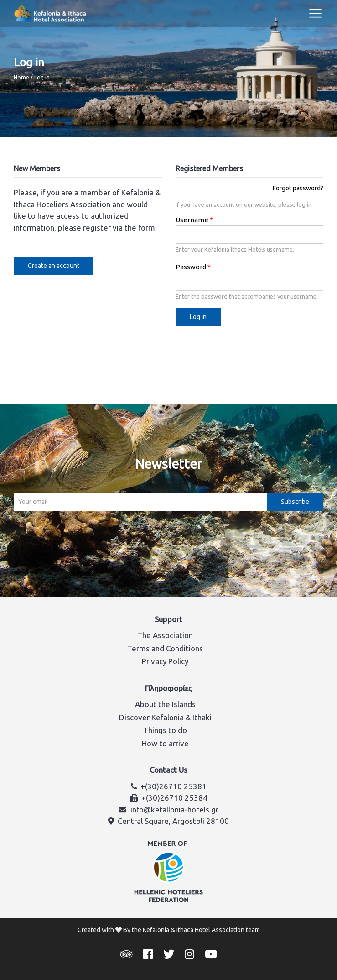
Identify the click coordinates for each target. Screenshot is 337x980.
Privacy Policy (165, 661)
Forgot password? (298, 188)
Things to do (165, 730)
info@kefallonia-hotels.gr (174, 810)
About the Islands (165, 704)
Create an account (54, 266)
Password (191, 267)
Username (192, 220)
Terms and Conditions (165, 648)
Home (21, 77)
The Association (165, 635)
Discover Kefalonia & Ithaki (165, 717)
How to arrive (165, 743)
